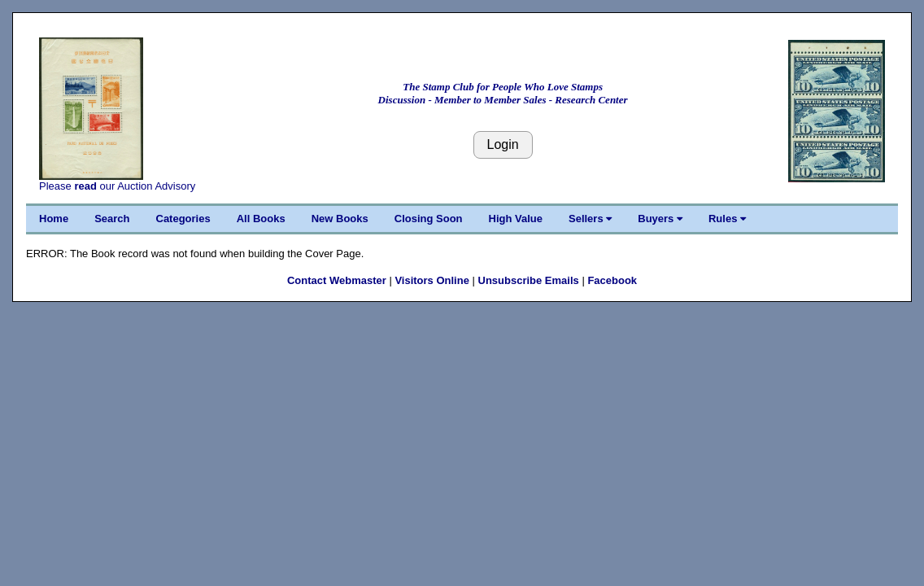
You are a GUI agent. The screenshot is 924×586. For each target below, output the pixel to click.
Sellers (590, 219)
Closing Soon (429, 219)
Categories (183, 219)
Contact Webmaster (337, 280)
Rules (727, 219)
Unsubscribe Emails (529, 280)
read (85, 186)
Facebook (612, 280)
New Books (340, 219)
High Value (516, 219)
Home (54, 219)
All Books (261, 219)
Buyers (660, 219)
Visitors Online (432, 280)
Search (112, 219)
